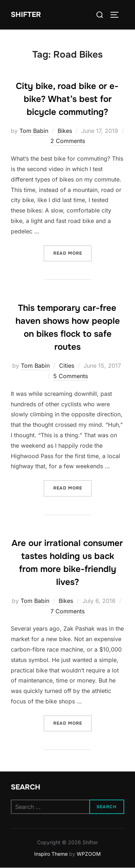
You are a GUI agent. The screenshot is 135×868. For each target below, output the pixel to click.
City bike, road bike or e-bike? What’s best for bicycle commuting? (67, 99)
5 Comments (71, 376)
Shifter (26, 15)
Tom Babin (34, 131)
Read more (73, 253)
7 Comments (67, 611)
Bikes (65, 131)
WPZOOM (89, 854)
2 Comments (68, 141)
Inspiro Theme (51, 854)
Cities (67, 366)
